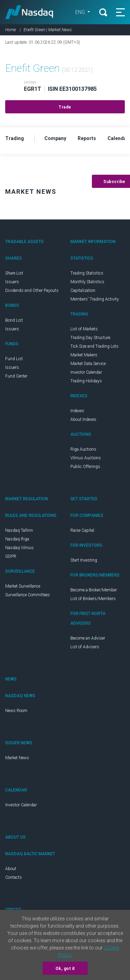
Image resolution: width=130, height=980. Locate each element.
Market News (17, 758)
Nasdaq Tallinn (19, 530)
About (11, 869)
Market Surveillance (23, 586)
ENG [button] (81, 12)
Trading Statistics (87, 273)
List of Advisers (85, 647)
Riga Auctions (83, 449)
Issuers (12, 282)
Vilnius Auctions (86, 458)
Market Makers (84, 355)
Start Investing (84, 560)
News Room (16, 711)
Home (11, 30)
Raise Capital (82, 530)
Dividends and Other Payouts (32, 290)
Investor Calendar (86, 372)
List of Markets (84, 329)
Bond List (14, 320)
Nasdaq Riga (17, 539)
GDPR (11, 556)
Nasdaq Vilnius (19, 548)
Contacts (14, 877)
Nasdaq (29, 12)
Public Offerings (85, 467)
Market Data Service (88, 364)
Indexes (77, 411)
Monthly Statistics (87, 282)
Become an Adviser (88, 638)
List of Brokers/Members (93, 599)
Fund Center (16, 376)
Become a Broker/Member (94, 590)
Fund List (14, 359)
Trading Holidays (86, 381)
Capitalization (83, 290)
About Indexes (83, 419)
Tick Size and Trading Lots (94, 346)
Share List (14, 273)
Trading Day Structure (90, 338)
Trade (65, 107)
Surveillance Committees (28, 595)
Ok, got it (65, 969)
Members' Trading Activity (95, 299)
